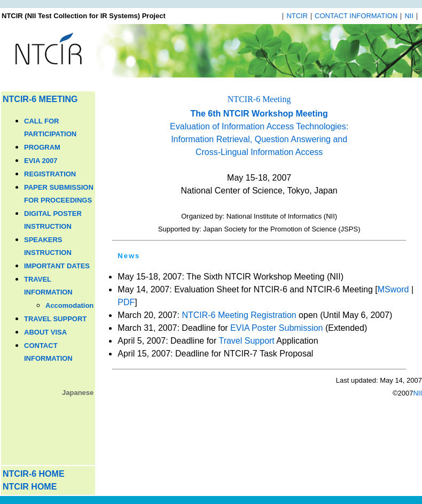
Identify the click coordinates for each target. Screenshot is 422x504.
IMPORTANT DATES (57, 266)
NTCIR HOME (30, 487)
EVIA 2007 (41, 161)
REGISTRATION (50, 174)
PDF (126, 302)
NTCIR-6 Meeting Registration (239, 315)
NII (409, 16)
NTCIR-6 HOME (34, 474)
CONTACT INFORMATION (356, 16)
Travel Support (246, 341)
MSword (393, 289)
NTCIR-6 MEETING (40, 99)
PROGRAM (42, 147)
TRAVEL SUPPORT (55, 319)
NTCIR (297, 16)
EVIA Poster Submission (276, 328)
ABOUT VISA (45, 332)
